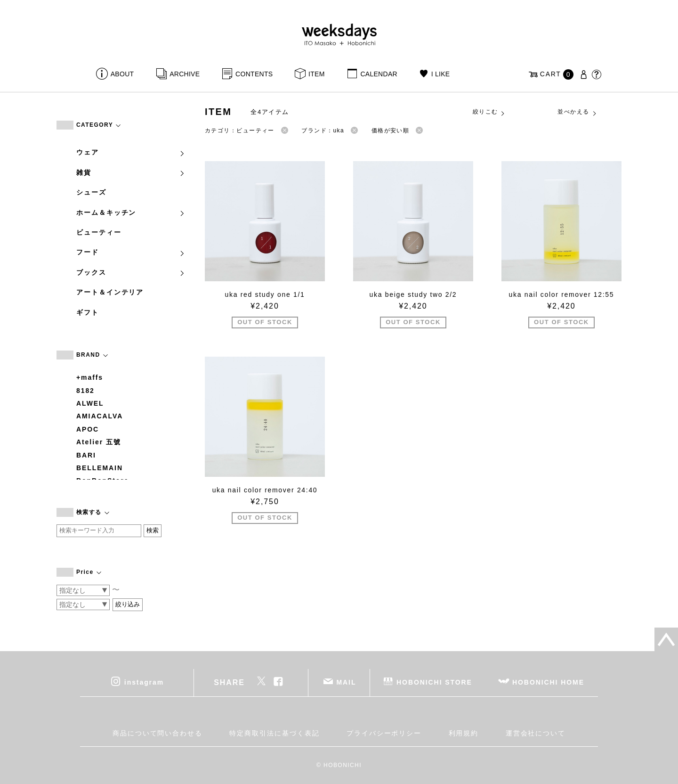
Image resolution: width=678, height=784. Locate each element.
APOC (88, 429)
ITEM (317, 74)
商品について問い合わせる (157, 733)
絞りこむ (489, 112)
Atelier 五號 (99, 442)
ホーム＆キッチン (131, 212)
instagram (144, 682)
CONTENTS (254, 74)
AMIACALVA (100, 416)
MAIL (347, 682)
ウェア (131, 152)
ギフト (88, 312)
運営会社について (536, 733)
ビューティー (99, 232)
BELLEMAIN (100, 468)
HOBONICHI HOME (548, 682)
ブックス (131, 272)
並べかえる (577, 112)
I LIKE (441, 74)
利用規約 (464, 733)
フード (131, 252)
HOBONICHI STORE (434, 682)
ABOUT (122, 74)
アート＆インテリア (110, 292)
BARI (86, 455)
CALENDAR (379, 74)
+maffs (90, 377)
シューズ (91, 192)
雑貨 (131, 172)
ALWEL (90, 403)
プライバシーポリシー (384, 733)
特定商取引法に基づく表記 (274, 733)
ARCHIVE (185, 74)
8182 (85, 391)
